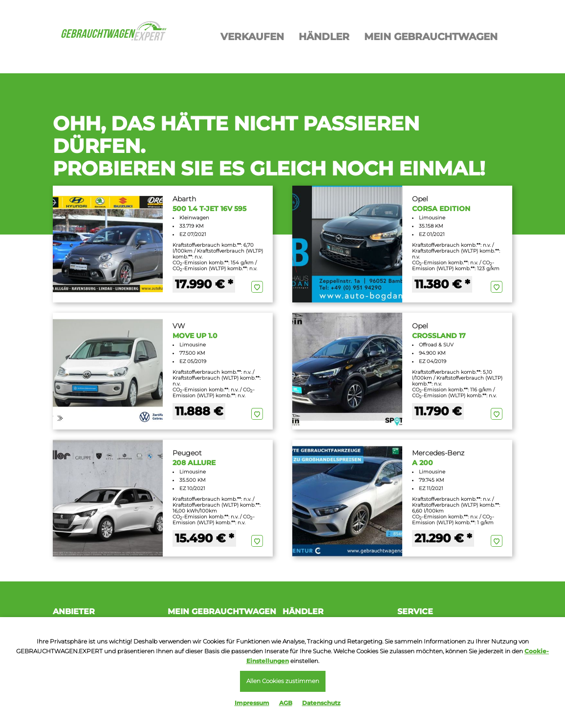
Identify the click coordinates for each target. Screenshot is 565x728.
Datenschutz (321, 703)
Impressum (252, 703)
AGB (286, 703)
